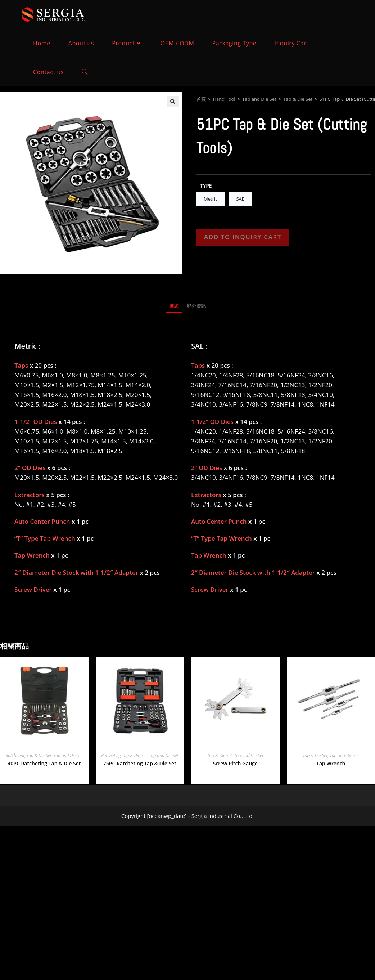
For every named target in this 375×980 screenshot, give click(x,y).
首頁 (201, 99)
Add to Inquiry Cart (243, 237)
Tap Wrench (331, 763)
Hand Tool (224, 99)
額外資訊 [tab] (196, 306)
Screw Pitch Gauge (235, 763)
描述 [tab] (174, 306)
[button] (173, 102)
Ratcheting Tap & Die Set (29, 755)
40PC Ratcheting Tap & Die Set (44, 763)
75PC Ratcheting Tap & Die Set (140, 763)
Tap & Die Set (298, 99)
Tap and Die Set (259, 99)
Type (206, 186)
